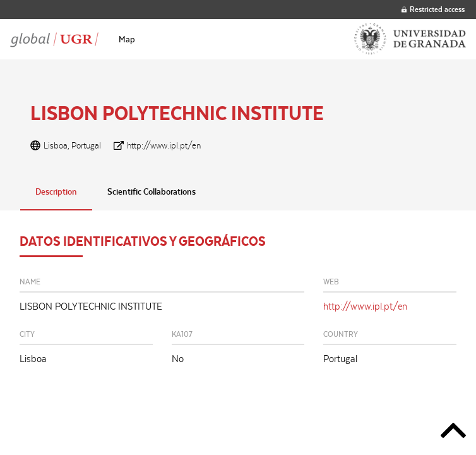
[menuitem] (127, 39)
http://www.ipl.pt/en (164, 145)
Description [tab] (56, 191)
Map (127, 39)
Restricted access (433, 9)
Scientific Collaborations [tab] (152, 191)
